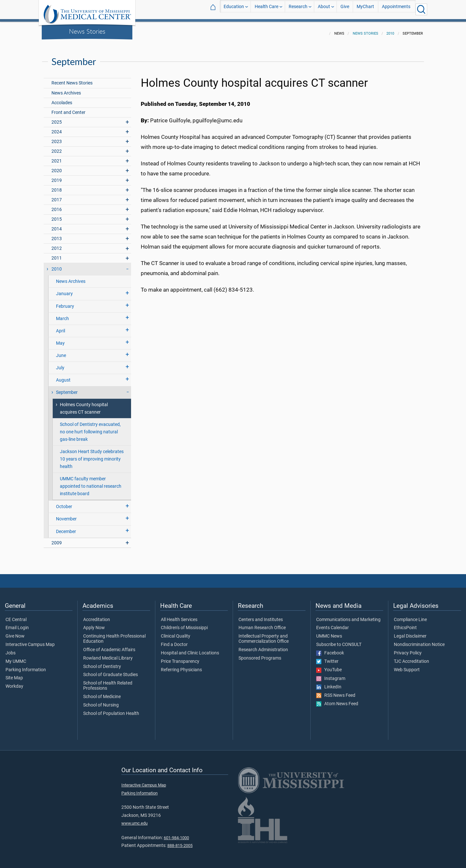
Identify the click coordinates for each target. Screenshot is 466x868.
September (67, 389)
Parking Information (26, 666)
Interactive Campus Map (30, 641)
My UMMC (16, 658)
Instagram (331, 675)
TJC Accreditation (411, 658)
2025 (57, 118)
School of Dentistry (102, 663)
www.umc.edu (134, 819)
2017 (57, 196)
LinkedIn (329, 683)
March (62, 315)
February (65, 302)
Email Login (17, 624)
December (66, 528)
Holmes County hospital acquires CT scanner (84, 405)
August (63, 376)
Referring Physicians (181, 666)
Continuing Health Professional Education (114, 635)
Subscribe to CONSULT (339, 641)
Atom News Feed (337, 700)
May (60, 339)
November (66, 515)
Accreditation (97, 616)
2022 (57, 147)
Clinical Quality (176, 632)
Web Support (407, 666)
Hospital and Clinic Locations (190, 649)
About (324, 9)
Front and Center (68, 109)
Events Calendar (333, 624)
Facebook (330, 649)
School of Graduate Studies (111, 671)
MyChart (365, 9)
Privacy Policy (408, 649)
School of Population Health (111, 710)
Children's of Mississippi (184, 624)
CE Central (16, 616)
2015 (57, 215)
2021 (57, 157)
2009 (57, 539)
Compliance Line (410, 616)
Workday (14, 683)
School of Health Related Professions (108, 682)
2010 (390, 30)
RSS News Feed (336, 692)
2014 (57, 225)
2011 (57, 254)
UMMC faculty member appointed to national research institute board (91, 482)
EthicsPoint (405, 624)
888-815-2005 (180, 842)
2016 (57, 206)
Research (298, 9)
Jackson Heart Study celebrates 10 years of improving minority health (92, 455)
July (60, 364)
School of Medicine (102, 693)
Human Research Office (262, 624)
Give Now (15, 632)
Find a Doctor (174, 641)
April (61, 327)
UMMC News (329, 632)
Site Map (14, 674)
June (61, 352)
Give (345, 9)
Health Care (266, 9)
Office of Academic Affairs (109, 646)
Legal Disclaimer (410, 632)
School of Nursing (101, 701)
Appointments (396, 9)
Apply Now (94, 624)
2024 (57, 128)
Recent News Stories (72, 79)
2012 (57, 245)
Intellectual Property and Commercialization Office (264, 635)
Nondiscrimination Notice (419, 641)
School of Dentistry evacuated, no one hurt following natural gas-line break (90, 428)
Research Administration (263, 646)
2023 (57, 138)
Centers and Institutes (261, 616)
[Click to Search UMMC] (421, 9)
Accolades (62, 99)
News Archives (66, 89)
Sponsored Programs (260, 654)
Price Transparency (180, 658)
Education (234, 9)
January (64, 290)
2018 (57, 186)
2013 (57, 235)
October (64, 503)
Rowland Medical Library (108, 654)
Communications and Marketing (348, 616)
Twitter (327, 658)
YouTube (329, 666)
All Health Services (179, 616)
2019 (57, 177)
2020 (57, 167)
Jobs (11, 649)
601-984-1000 (176, 834)
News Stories (87, 31)
